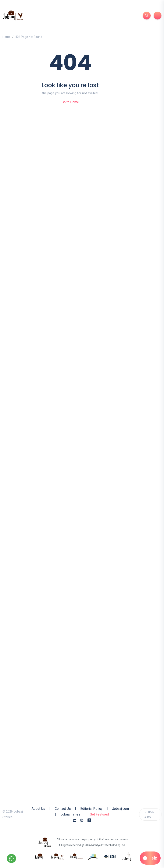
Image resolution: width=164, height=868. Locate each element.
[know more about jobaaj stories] (57, 856)
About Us (38, 809)
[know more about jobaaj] (39, 856)
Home (7, 37)
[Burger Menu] (158, 16)
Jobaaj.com (120, 809)
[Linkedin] (75, 820)
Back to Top (149, 814)
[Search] (147, 16)
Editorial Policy (91, 809)
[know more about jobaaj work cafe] (127, 856)
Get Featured (99, 814)
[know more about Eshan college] (110, 856)
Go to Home (70, 102)
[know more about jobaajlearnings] (76, 856)
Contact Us (63, 809)
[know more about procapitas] (93, 856)
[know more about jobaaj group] (45, 842)
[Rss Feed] (89, 820)
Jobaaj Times (70, 814)
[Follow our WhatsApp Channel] (11, 858)
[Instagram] (82, 820)
